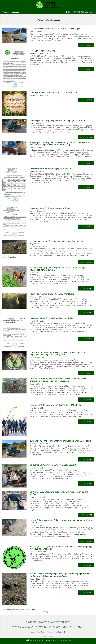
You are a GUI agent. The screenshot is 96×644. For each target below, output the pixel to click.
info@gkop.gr (87, 12)
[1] (48, 612)
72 (79, 12)
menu (3, 5)
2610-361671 (71, 12)
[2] (50, 612)
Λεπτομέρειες (86, 45)
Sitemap (50, 637)
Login (45, 637)
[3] (53, 612)
